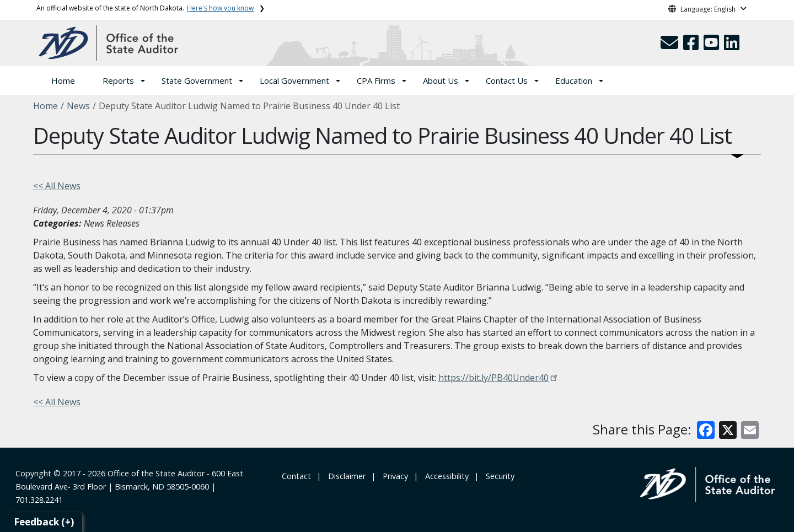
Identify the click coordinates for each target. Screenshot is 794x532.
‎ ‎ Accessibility (445, 476)
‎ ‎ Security (498, 476)
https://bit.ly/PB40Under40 (493, 378)
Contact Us (507, 80)
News (78, 106)
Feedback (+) (44, 522)
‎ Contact (295, 476)
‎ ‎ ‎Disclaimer (345, 476)
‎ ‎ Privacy (393, 476)
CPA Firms (376, 80)
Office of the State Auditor (156, 473)
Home (63, 80)
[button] (670, 46)
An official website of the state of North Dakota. (145, 8)
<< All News (57, 186)
